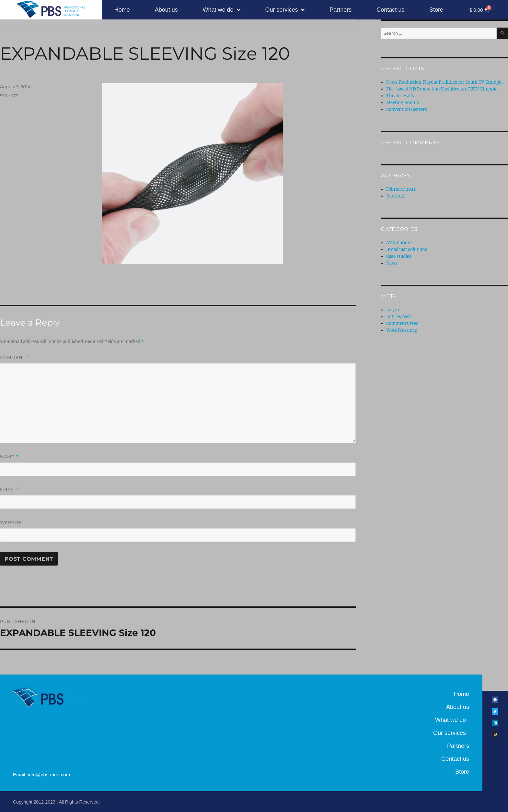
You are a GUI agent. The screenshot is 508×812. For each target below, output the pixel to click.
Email (10, 490)
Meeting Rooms (403, 103)
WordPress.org (402, 330)
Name (9, 457)
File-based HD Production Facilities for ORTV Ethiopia (442, 89)
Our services (285, 10)
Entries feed (398, 317)
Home (122, 10)
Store (436, 10)
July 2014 (395, 196)
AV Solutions (399, 243)
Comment (15, 358)
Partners (341, 10)
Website (11, 522)
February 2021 (401, 189)
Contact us (390, 10)
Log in (393, 310)
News (392, 263)
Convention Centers (407, 109)
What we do (222, 10)
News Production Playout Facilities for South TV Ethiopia (444, 82)
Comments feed (402, 323)
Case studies (399, 256)
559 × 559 (9, 96)
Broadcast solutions (407, 250)
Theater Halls (400, 96)
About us (166, 10)
